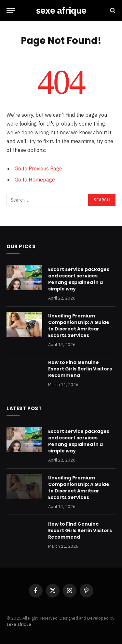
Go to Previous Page (38, 168)
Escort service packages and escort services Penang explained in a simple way (79, 279)
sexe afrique (19, 624)
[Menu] (11, 11)
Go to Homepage (35, 180)
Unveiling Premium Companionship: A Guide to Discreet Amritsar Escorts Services (79, 326)
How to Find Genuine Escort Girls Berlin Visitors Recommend (80, 369)
